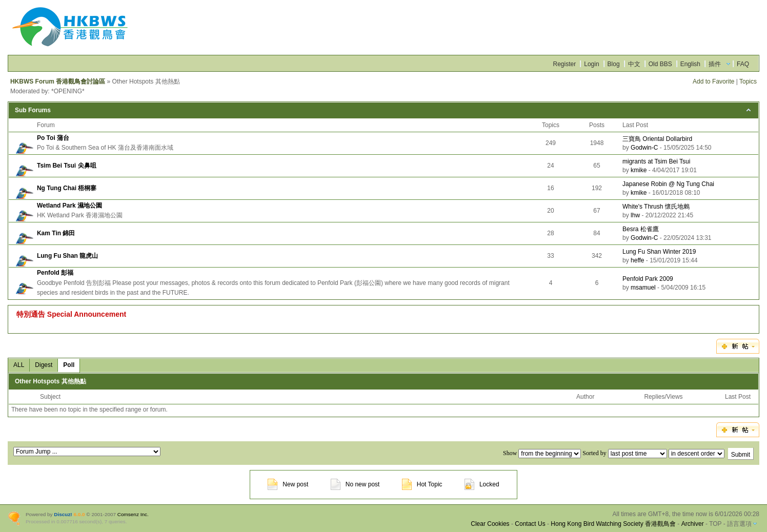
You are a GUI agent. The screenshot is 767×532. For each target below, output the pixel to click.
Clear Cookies (490, 524)
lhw (635, 215)
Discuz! (63, 514)
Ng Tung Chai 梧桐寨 (67, 188)
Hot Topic (422, 484)
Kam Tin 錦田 (56, 233)
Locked (482, 484)
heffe (637, 260)
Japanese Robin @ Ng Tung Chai (668, 184)
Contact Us (530, 524)
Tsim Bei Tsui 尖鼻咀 (67, 166)
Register (565, 64)
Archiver (693, 524)
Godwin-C (644, 148)
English (690, 64)
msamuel (643, 288)
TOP (715, 524)
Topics (748, 81)
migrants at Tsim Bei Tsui (656, 161)
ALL (19, 365)
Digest (44, 365)
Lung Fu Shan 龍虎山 (67, 256)
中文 (634, 64)
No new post (355, 484)
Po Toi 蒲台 (53, 138)
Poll (69, 365)
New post (288, 484)
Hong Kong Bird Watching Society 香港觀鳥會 (613, 524)
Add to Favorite (713, 81)
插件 (715, 64)
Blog (614, 64)
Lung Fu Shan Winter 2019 (659, 252)
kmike (639, 170)
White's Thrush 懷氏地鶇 (656, 207)
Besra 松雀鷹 (641, 229)
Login (591, 64)
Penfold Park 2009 (648, 279)
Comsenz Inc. (133, 514)
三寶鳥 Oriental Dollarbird (657, 139)
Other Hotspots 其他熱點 (51, 381)
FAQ (743, 64)
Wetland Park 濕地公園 (69, 206)
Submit (741, 455)
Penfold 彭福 (55, 273)
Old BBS (660, 64)
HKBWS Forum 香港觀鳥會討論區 (58, 81)
